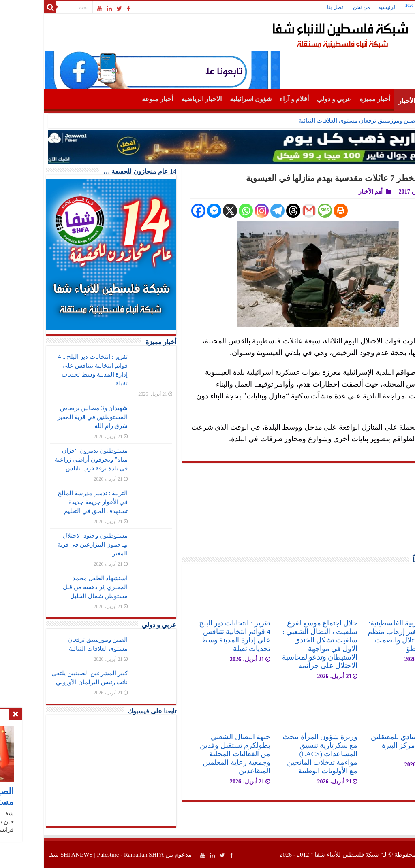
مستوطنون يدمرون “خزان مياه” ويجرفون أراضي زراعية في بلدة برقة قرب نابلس (49, 460)
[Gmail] (267, 211)
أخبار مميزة (333, 99)
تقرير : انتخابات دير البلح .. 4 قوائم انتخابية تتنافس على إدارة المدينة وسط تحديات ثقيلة (190, 636)
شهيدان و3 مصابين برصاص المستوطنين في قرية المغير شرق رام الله (50, 417)
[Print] (298, 211)
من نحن (319, 7)
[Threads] (251, 211)
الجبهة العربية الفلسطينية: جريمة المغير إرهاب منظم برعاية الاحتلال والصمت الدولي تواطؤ (364, 636)
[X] (188, 211)
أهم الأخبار (370, 101)
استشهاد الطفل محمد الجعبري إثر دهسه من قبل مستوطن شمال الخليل (53, 587)
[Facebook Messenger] (172, 211)
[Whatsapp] (204, 211)
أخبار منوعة (115, 99)
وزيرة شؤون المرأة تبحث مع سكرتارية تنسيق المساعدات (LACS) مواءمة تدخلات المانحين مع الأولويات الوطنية (278, 754)
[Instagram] (219, 211)
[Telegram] (235, 211)
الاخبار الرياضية (159, 99)
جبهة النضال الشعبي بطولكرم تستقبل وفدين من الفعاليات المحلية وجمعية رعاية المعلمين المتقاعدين (193, 754)
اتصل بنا (294, 7)
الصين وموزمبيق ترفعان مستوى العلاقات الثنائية (317, 121)
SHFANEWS (34, 855)
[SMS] (283, 211)
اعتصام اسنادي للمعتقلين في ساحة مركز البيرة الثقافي (366, 745)
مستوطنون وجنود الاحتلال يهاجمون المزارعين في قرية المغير (50, 545)
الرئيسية (345, 7)
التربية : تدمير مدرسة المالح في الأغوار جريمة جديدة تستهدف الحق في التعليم (50, 502)
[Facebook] (156, 211)
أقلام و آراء (252, 99)
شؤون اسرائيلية (209, 99)
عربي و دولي (292, 99)
